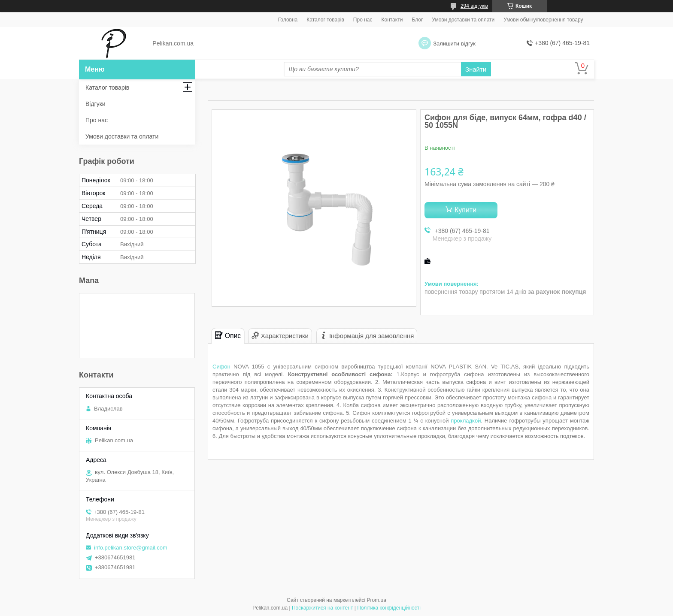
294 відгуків (474, 6)
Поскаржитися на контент (322, 608)
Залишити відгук (454, 44)
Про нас (363, 20)
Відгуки (95, 104)
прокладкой (466, 421)
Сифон (221, 367)
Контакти (392, 20)
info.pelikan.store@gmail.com (131, 548)
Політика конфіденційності (389, 608)
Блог (417, 20)
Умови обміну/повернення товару (543, 20)
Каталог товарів (325, 20)
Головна (288, 20)
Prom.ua (377, 600)
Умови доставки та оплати (463, 20)
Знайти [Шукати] (476, 69)
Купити (465, 210)
